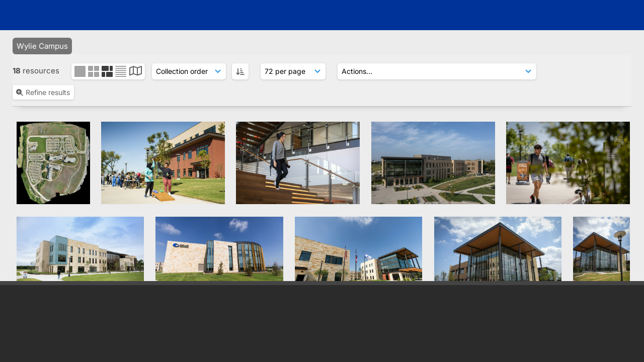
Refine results (43, 92)
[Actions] (437, 71)
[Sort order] (189, 71)
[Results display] (293, 71)
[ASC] (240, 71)
